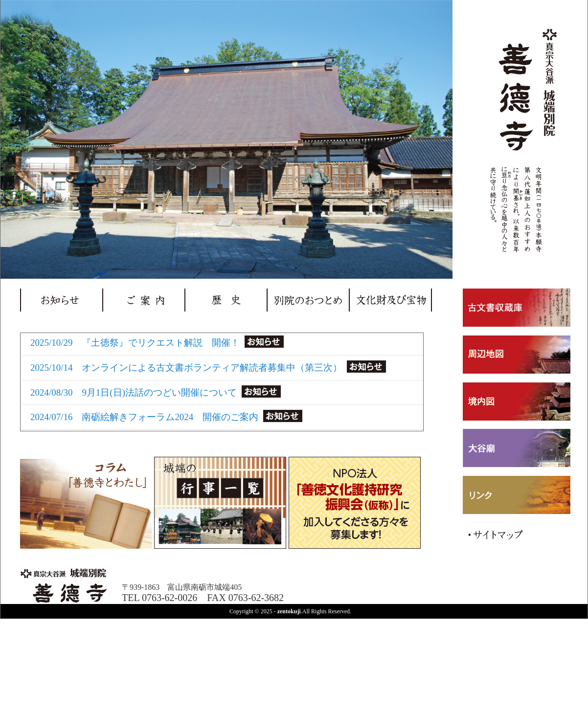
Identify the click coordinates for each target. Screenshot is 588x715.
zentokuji (289, 611)
